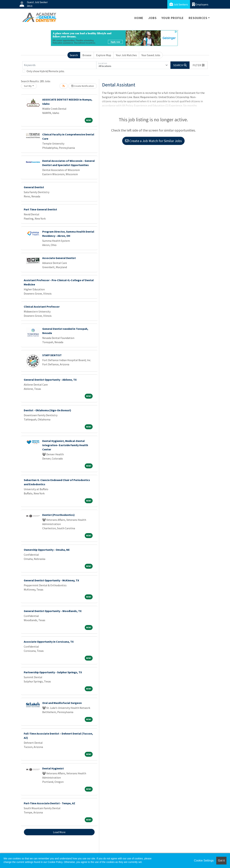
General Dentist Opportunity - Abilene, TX (50, 380)
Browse (87, 55)
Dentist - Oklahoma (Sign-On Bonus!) (47, 410)
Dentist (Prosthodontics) (58, 515)
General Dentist (34, 187)
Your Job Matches (126, 55)
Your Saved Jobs (151, 55)
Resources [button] (198, 18)
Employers (200, 4)
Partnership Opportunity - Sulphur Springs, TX (53, 672)
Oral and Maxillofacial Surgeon (62, 703)
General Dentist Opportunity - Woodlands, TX (53, 611)
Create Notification (83, 86)
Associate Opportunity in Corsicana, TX (49, 642)
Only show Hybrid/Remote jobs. (46, 71)
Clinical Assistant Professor (42, 307)
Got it (221, 861)
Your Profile (173, 18)
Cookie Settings (204, 861)
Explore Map (104, 55)
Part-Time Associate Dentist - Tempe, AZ (49, 803)
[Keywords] (59, 65)
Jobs (152, 18)
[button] (199, 65)
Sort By (28, 86)
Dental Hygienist (53, 768)
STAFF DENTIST (52, 355)
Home (139, 18)
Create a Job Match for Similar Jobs (153, 141)
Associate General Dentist (59, 258)
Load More (59, 832)
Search (74, 55)
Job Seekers (179, 4)
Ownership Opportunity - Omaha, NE (47, 550)
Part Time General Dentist (40, 209)
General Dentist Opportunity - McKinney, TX (51, 580)
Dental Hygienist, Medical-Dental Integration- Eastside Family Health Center (65, 445)
